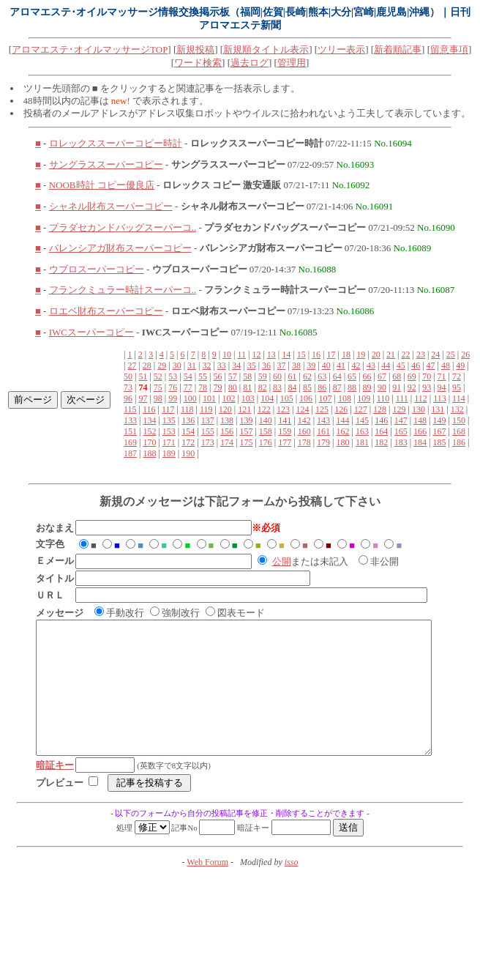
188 (149, 453)
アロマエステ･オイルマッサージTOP (90, 49)
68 (397, 376)
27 (132, 365)
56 (217, 376)
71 (442, 376)
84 (292, 387)
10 (227, 354)
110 (383, 398)
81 (247, 387)
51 (143, 376)
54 (188, 376)
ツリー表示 (341, 49)
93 (427, 387)
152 (149, 431)
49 (460, 365)
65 (352, 376)
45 (401, 365)
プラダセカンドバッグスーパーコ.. (123, 227)
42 (356, 365)
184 (420, 442)
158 (266, 431)
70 (427, 376)
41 (341, 365)
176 (266, 442)
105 (287, 398)
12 (256, 354)
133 (130, 420)
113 (440, 398)
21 (391, 354)
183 (401, 442)
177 (285, 442)
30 (177, 365)
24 (435, 354)
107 (325, 398)
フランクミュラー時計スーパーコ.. (123, 290)
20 (376, 354)
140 (266, 420)
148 (420, 420)
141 (285, 420)
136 (188, 420)
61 (292, 376)
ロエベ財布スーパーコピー (106, 311)
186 (459, 442)
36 (266, 365)
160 (304, 431)
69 (412, 376)
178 (304, 442)
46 (416, 365)
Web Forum (207, 888)
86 (322, 387)
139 (246, 420)
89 (367, 387)
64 (337, 376)
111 (402, 398)
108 (345, 398)
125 (322, 409)
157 (246, 431)
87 (337, 387)
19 (361, 354)
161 (323, 431)
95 (457, 387)
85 (307, 387)
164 (381, 431)
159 (285, 431)
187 (130, 453)
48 (446, 365)
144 (342, 420)
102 (228, 398)
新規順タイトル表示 (266, 49)
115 (130, 409)
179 (323, 442)
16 (316, 354)
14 (286, 354)
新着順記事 (398, 49)
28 (147, 365)
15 (301, 354)
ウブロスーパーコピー (97, 269)
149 (440, 420)
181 (362, 442)
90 (382, 387)
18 (346, 354)
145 (362, 420)
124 (302, 409)
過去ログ (250, 63)
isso (292, 888)
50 (128, 376)
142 (304, 420)
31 (192, 365)
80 (233, 387)
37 (281, 365)
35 (252, 365)
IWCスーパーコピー (91, 332)
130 (419, 409)
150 (459, 420)
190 (188, 453)
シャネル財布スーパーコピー (111, 206)
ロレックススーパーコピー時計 (116, 143)
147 (401, 420)
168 (459, 431)
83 (277, 387)
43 (371, 365)
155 (208, 431)
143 (323, 420)
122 (264, 409)
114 (459, 398)
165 (401, 431)
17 (331, 354)
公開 (282, 561)
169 (130, 442)
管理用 (292, 63)
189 (169, 453)
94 (442, 387)
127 (361, 409)
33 (222, 365)
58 (247, 376)
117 (168, 409)
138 (227, 420)
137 (208, 420)
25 (451, 354)
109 (364, 398)
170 (149, 442)
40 (326, 365)
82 (263, 387)
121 (244, 409)
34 (236, 365)
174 (227, 442)
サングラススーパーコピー (106, 164)
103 (248, 398)
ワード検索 (198, 63)
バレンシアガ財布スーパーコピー (120, 248)
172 (188, 442)
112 (421, 398)
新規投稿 (195, 49)
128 (380, 409)
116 (149, 409)
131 (438, 409)
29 (162, 365)
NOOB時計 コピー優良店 (102, 185)
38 (296, 365)
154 (188, 431)
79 (217, 387)
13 (271, 354)
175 (246, 442)
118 (187, 409)
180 (342, 442)
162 (342, 431)
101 (209, 398)
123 (283, 409)
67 (382, 376)
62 (307, 376)
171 (169, 442)
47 (431, 365)
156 (227, 431)
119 (206, 409)
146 (381, 420)
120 (225, 409)
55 (203, 376)
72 (457, 376)
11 (241, 354)
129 (400, 409)
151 (130, 431)
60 (277, 376)
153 (169, 431)
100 (190, 398)
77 (188, 387)
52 (158, 376)
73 (128, 387)
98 (158, 398)
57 (233, 376)
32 (206, 365)
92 (412, 387)
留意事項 (449, 49)
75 (158, 387)
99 (173, 398)
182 (381, 442)
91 (397, 387)
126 (341, 409)
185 (440, 442)
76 (173, 387)
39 (311, 365)
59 (263, 376)
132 (457, 409)
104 (267, 398)
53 (173, 376)
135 (169, 420)
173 (208, 442)
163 (362, 431)
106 (306, 398)
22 (406, 354)
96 (128, 398)
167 (440, 431)
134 (149, 420)
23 (421, 354)
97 (143, 398)
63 (322, 376)
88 (352, 387)
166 (420, 431)
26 (465, 354)
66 (367, 376)
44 (386, 365)
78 (203, 387)
